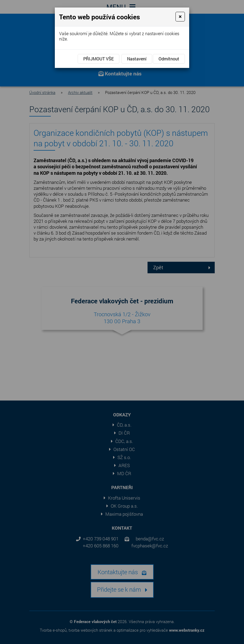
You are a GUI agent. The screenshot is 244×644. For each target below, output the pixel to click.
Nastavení (137, 59)
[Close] (180, 17)
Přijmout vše (98, 59)
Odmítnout (169, 59)
